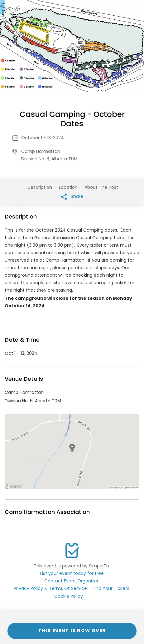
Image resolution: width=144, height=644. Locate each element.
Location (68, 187)
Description (40, 187)
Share (72, 196)
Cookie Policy (69, 596)
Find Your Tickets (111, 588)
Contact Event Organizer (71, 581)
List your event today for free (72, 573)
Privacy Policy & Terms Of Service (50, 588)
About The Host (101, 187)
